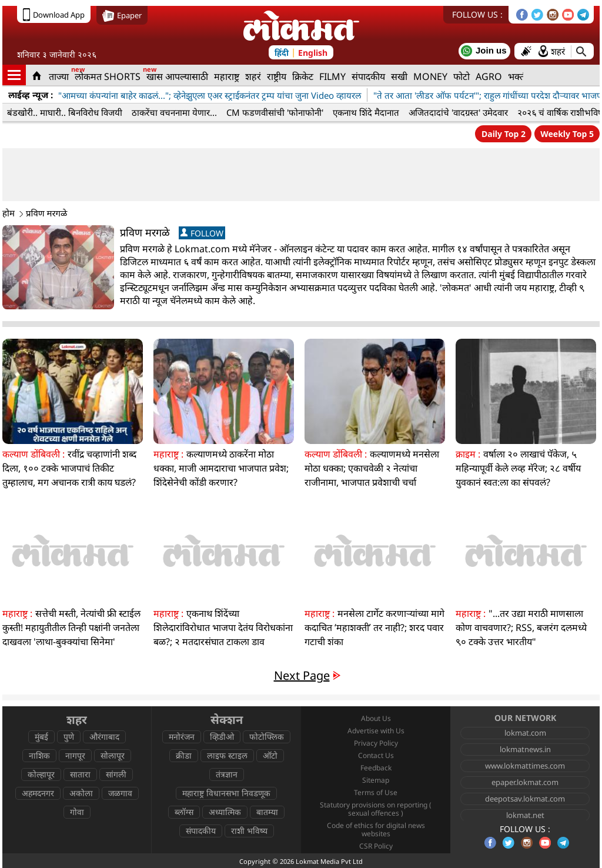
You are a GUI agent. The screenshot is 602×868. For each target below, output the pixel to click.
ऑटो (270, 755)
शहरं (253, 76)
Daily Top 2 (504, 134)
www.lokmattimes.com (525, 766)
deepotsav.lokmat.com (525, 799)
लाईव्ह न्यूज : (31, 95)
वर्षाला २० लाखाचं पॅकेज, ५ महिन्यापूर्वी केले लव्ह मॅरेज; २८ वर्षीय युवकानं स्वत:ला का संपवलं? (518, 468)
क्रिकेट (303, 76)
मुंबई (41, 737)
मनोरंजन (182, 737)
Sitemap (376, 780)
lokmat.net (525, 815)
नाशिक (39, 755)
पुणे (69, 737)
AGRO (489, 76)
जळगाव (120, 793)
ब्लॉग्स (184, 812)
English (313, 53)
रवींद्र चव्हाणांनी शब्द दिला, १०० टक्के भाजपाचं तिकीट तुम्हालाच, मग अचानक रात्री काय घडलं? (69, 468)
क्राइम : (468, 454)
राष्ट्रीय (277, 76)
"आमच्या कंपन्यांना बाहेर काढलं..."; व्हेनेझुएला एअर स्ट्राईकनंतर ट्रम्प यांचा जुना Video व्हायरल (210, 95)
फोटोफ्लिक (267, 737)
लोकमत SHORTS (108, 76)
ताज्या (59, 76)
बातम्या (267, 812)
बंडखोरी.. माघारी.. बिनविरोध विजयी (65, 112)
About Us (376, 718)
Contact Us (376, 755)
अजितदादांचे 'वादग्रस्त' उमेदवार (458, 112)
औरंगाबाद (104, 737)
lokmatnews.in (525, 749)
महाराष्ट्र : (168, 454)
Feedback (376, 768)
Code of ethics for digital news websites (376, 829)
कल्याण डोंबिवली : (34, 454)
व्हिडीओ (222, 737)
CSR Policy (376, 846)
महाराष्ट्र (227, 76)
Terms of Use (376, 792)
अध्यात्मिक (225, 812)
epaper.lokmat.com (525, 782)
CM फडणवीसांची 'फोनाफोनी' (275, 112)
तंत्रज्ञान (227, 774)
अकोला (81, 793)
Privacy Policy (376, 743)
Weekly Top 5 (567, 134)
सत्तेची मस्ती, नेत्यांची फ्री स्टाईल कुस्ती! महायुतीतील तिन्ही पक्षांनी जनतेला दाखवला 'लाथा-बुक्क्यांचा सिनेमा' (71, 627)
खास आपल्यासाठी (177, 76)
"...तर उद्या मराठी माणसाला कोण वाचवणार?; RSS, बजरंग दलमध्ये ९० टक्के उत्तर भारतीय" (521, 627)
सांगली (116, 774)
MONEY (430, 76)
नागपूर (75, 755)
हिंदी (282, 53)
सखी (399, 76)
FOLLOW (202, 233)
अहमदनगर (38, 793)
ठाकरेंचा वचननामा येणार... (174, 112)
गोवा (77, 812)
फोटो (461, 76)
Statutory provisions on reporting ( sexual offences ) (376, 809)
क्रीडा (184, 755)
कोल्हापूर (41, 774)
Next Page (302, 675)
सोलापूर (113, 755)
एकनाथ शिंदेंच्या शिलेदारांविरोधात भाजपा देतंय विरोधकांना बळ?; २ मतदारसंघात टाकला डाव (223, 627)
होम (12, 213)
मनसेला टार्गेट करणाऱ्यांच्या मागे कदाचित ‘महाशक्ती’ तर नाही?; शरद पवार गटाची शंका (374, 627)
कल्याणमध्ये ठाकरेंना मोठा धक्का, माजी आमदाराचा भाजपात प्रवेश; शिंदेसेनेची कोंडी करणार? (221, 468)
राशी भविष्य (249, 831)
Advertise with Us (376, 731)
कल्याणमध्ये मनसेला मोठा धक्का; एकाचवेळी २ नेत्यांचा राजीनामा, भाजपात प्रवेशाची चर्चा (372, 468)
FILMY (332, 76)
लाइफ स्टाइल (227, 755)
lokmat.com (525, 733)
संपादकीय (368, 76)
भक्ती (518, 76)
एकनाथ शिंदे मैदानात (366, 112)
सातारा (80, 774)
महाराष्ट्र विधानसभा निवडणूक (226, 793)
